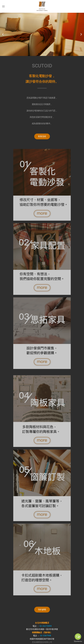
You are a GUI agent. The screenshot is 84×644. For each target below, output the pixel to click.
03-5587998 (46, 636)
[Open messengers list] (78, 637)
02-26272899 (46, 626)
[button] (39, 53)
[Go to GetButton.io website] (78, 641)
